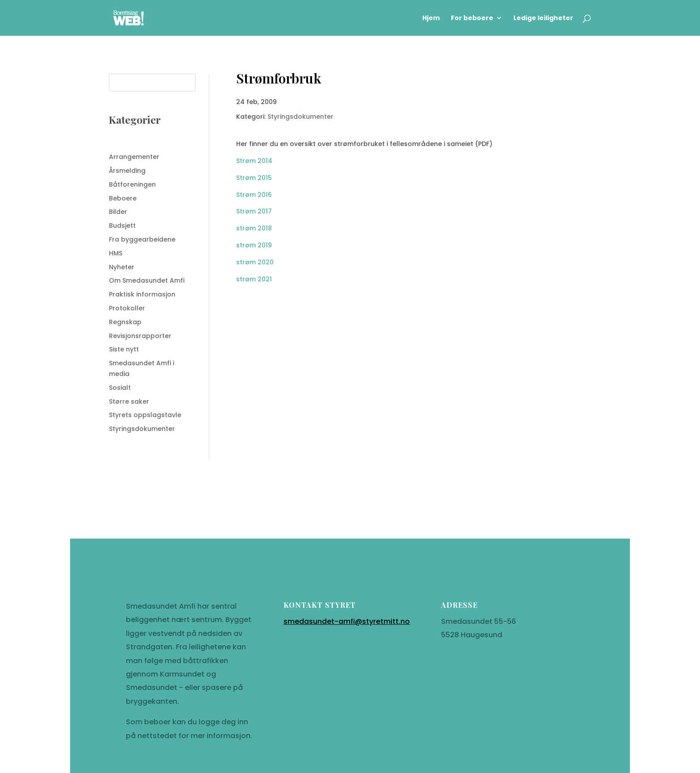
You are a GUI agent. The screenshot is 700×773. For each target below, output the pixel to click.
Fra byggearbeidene (142, 239)
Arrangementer (134, 157)
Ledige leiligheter (543, 19)
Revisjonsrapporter (140, 336)
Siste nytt (124, 349)
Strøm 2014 (254, 161)
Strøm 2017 (254, 211)
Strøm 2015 (254, 178)
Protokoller (127, 308)
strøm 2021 (254, 279)
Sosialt (120, 388)
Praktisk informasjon (142, 294)
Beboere (123, 198)
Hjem (431, 19)
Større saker (129, 401)
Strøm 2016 (254, 195)
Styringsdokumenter (142, 429)
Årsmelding (127, 171)
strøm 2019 (254, 245)
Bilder (118, 212)
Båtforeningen (132, 184)
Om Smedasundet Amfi (147, 280)
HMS (116, 253)
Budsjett (122, 226)
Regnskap (125, 322)
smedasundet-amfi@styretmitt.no (347, 640)
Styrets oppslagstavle (145, 415)
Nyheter (122, 267)
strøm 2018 (254, 228)
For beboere (472, 19)
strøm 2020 (255, 262)
